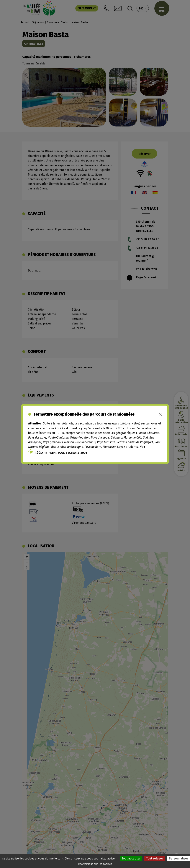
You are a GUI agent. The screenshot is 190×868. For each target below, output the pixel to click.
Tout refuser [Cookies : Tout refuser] (155, 858)
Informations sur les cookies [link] (95, 864)
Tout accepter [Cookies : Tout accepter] (131, 858)
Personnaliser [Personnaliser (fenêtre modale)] (178, 858)
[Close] (160, 414)
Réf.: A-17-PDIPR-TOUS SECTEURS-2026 (61, 453)
